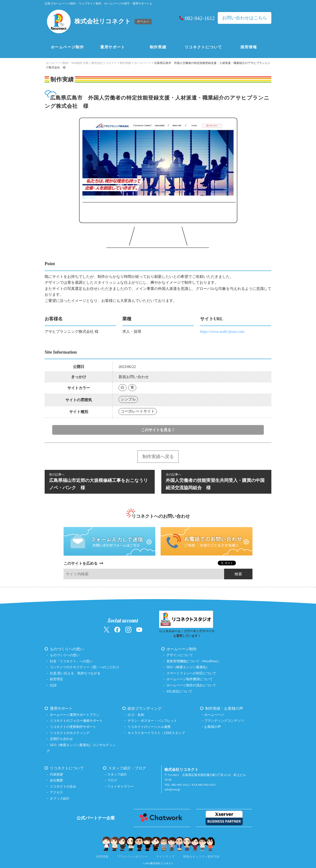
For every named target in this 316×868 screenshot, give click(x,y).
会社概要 (56, 780)
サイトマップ (165, 857)
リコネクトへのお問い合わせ (161, 516)
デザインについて (180, 655)
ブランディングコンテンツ (224, 721)
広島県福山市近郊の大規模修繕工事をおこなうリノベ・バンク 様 (100, 481)
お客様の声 (213, 727)
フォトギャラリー (120, 786)
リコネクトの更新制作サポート (73, 727)
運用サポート (113, 47)
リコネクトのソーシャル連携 (149, 727)
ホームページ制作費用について (190, 679)
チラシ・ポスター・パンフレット (152, 721)
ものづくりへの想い (67, 649)
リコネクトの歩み (63, 786)
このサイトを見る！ (158, 430)
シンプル (128, 399)
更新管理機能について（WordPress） (194, 661)
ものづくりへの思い (65, 655)
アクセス (56, 792)
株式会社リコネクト (162, 863)
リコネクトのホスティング (70, 733)
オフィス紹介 (60, 798)
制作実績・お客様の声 (224, 708)
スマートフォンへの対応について (191, 673)
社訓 (53, 685)
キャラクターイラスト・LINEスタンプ (156, 733)
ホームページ (214, 715)
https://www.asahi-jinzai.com (222, 332)
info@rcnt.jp (172, 789)
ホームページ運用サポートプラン (75, 715)
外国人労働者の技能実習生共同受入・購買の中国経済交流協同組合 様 (216, 481)
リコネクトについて (203, 47)
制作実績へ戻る (158, 457)
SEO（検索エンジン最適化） (188, 667)
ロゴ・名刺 (136, 715)
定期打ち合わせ (61, 739)
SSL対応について (179, 691)
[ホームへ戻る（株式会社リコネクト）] (100, 21)
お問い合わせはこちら (245, 18)
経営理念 (56, 679)
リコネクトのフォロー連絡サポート (76, 721)
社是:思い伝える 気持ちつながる (75, 673)
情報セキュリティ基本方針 (201, 857)
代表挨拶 (56, 774)
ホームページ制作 (67, 47)
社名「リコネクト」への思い (71, 661)
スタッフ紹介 (117, 774)
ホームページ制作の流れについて (191, 685)
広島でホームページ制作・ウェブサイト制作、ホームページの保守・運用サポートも (98, 4)
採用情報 (249, 47)
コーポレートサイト (138, 411)
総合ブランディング (145, 708)
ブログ (112, 780)
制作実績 (158, 47)
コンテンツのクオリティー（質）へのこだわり (85, 667)
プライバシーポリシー (132, 857)
